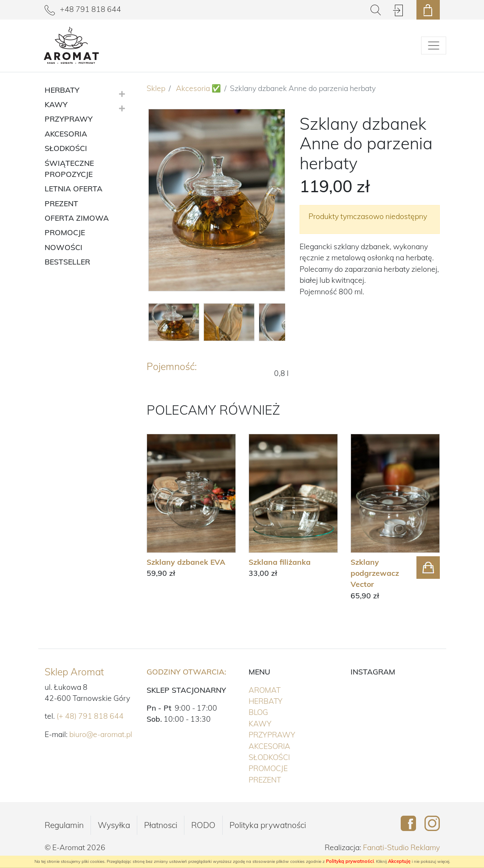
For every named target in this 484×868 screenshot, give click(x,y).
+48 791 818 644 (83, 9)
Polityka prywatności (268, 825)
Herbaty (283, 700)
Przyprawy (290, 734)
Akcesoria (287, 746)
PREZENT (282, 779)
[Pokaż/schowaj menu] (434, 46)
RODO (203, 825)
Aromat (282, 689)
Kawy (278, 723)
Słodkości (287, 757)
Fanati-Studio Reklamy (401, 847)
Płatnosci (161, 825)
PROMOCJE (286, 768)
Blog (258, 712)
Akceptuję (399, 861)
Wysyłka (114, 825)
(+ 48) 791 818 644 (90, 716)
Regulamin (64, 825)
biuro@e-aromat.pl (101, 734)
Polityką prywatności (350, 861)
